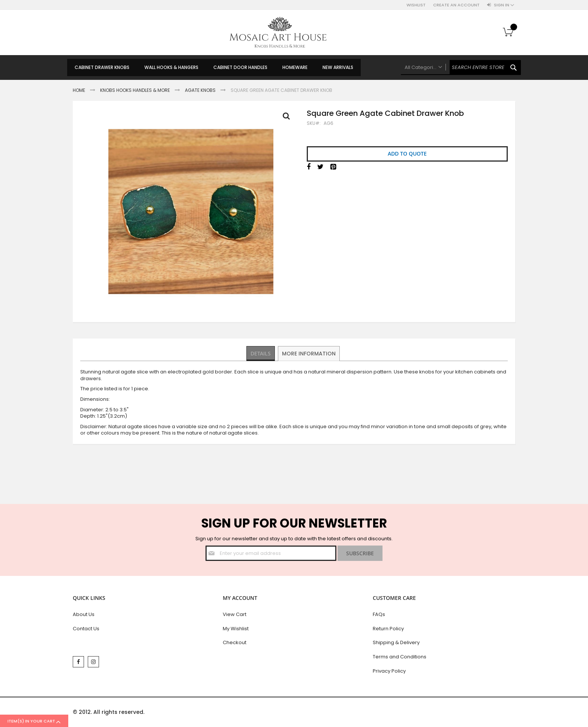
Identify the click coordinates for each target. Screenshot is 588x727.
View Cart (235, 614)
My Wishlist (236, 629)
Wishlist (416, 5)
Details (261, 353)
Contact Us (86, 629)
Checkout (235, 642)
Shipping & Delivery (396, 642)
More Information (310, 353)
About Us (84, 614)
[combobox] (461, 67)
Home (79, 90)
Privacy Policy (389, 671)
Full (288, 118)
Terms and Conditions (400, 657)
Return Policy (388, 629)
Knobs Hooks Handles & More (135, 90)
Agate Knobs (200, 90)
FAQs (379, 614)
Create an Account (456, 5)
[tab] (261, 354)
